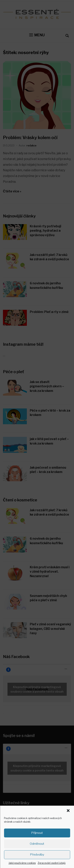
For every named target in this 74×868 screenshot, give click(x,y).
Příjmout (37, 833)
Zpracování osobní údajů (52, 863)
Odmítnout (37, 844)
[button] (68, 811)
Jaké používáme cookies (22, 863)
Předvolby (37, 855)
